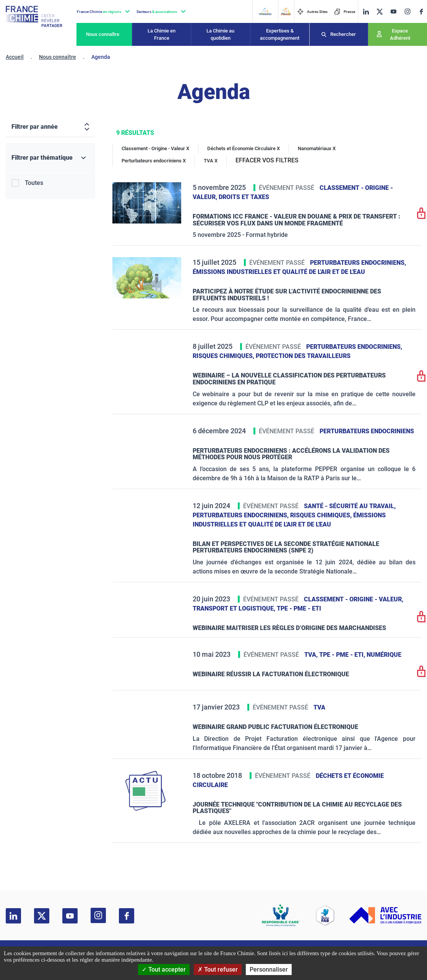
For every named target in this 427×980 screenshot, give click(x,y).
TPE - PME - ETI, (343, 655)
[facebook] (421, 12)
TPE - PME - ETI (299, 608)
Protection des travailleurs (303, 356)
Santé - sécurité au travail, (350, 506)
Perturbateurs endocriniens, (358, 263)
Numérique (384, 655)
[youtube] (393, 12)
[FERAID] (286, 11)
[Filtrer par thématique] (50, 158)
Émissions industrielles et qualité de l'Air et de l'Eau (279, 272)
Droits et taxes (244, 197)
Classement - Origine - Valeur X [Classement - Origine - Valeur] (155, 148)
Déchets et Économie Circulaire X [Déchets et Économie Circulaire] (244, 148)
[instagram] (407, 11)
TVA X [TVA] (211, 161)
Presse (345, 12)
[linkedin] (366, 12)
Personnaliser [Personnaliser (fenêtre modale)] (269, 969)
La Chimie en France (162, 35)
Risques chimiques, (224, 356)
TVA (319, 707)
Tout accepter (164, 969)
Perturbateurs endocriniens (367, 431)
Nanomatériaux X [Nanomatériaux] (317, 148)
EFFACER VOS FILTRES (267, 160)
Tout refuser (218, 969)
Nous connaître (103, 34)
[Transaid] (265, 11)
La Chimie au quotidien (220, 35)
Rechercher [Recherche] (343, 34)
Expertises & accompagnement (280, 35)
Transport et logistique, (235, 608)
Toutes (34, 183)
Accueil (15, 57)
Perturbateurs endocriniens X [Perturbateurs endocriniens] (154, 161)
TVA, (312, 655)
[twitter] (380, 12)
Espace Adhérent (400, 35)
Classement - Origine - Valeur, (354, 599)
